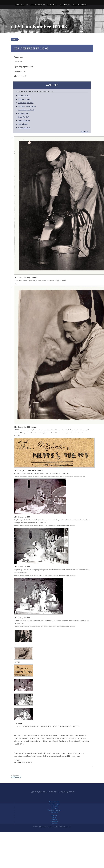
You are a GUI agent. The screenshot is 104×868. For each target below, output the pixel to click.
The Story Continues (79, 5)
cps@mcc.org (16, 777)
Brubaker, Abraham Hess (27, 106)
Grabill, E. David (24, 128)
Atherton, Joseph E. (25, 99)
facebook (54, 815)
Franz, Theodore (24, 121)
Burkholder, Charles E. (26, 110)
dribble (54, 819)
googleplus (54, 822)
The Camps (63, 5)
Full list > (84, 131)
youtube (54, 824)
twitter (54, 817)
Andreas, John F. (24, 96)
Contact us (54, 812)
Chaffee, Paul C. (24, 113)
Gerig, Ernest (23, 124)
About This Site (20, 5)
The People (51, 5)
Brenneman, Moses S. (26, 103)
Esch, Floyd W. (24, 117)
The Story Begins (36, 5)
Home (14, 39)
